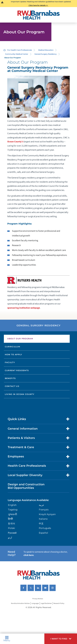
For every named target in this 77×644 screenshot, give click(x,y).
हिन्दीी (10, 519)
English (12, 505)
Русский (12, 533)
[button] (61, 639)
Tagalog (13, 510)
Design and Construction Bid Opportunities (26, 486)
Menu (7, 639)
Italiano (43, 519)
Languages (35, 603)
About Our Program (20, 339)
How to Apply (13, 355)
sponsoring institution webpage (24, 308)
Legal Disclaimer (46, 603)
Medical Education (46, 50)
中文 (41, 524)
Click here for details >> (38, 5)
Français (44, 510)
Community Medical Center (17, 54)
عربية (41, 505)
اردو (10, 537)
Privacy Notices (38, 599)
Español (43, 533)
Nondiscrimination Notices (20, 603)
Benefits (10, 378)
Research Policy (59, 603)
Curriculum (12, 347)
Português (45, 528)
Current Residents (17, 370)
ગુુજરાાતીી (13, 514)
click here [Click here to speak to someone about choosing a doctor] (29, 555)
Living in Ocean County (20, 394)
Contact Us (12, 386)
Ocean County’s (15, 142)
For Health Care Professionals (20, 50)
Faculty (10, 362)
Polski (12, 528)
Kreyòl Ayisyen (47, 514)
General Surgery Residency (46, 54)
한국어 (12, 524)
